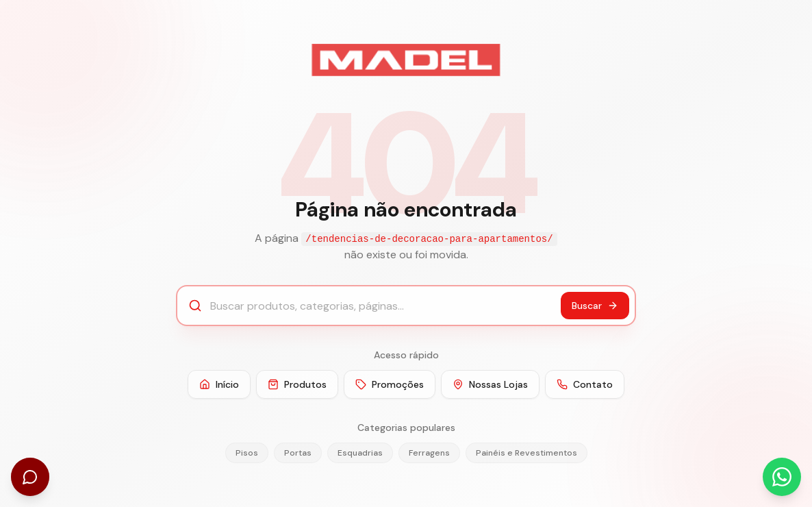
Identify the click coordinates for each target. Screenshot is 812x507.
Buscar (595, 306)
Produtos (297, 384)
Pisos (247, 453)
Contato (585, 384)
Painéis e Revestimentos (526, 453)
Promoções (390, 384)
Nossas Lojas (490, 384)
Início (219, 384)
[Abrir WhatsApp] (782, 477)
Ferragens (429, 453)
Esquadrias (360, 453)
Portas (298, 453)
